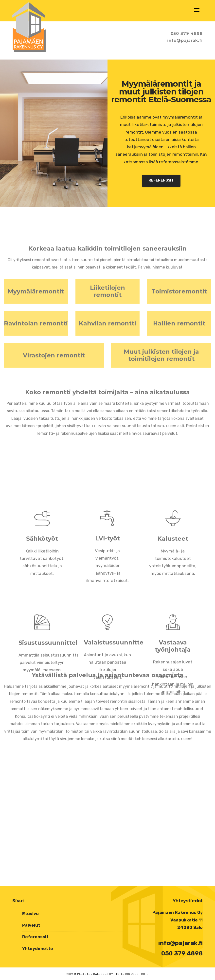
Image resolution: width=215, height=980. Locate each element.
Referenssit (161, 180)
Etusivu (30, 914)
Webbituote (140, 974)
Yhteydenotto (38, 949)
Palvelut (31, 925)
